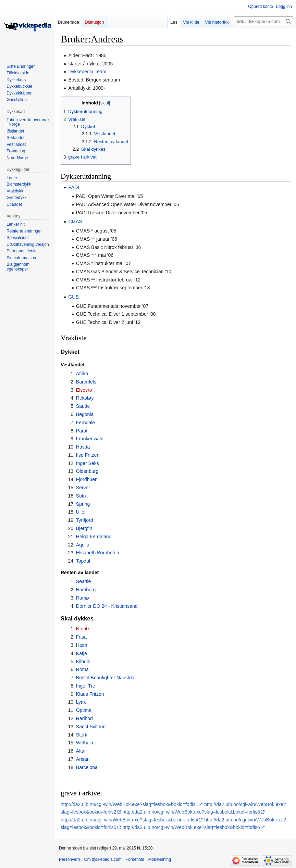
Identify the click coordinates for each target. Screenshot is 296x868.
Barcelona (87, 767)
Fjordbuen (87, 479)
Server (83, 488)
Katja (82, 653)
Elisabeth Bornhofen (98, 553)
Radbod (84, 718)
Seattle (84, 581)
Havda (83, 447)
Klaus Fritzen (90, 694)
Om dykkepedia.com (103, 859)
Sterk (82, 735)
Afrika (82, 374)
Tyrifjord (85, 520)
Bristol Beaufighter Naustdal (106, 678)
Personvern (69, 859)
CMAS (75, 222)
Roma (82, 669)
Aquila (83, 545)
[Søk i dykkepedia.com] (264, 21)
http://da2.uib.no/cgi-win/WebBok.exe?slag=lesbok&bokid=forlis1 (129, 804)
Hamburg (86, 590)
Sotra (82, 496)
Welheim (85, 743)
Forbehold (135, 859)
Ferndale (85, 423)
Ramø (83, 598)
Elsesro (84, 390)
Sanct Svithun (91, 727)
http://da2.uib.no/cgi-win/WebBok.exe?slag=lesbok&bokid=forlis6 (191, 827)
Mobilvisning (160, 859)
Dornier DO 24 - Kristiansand (107, 606)
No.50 (82, 629)
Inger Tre (86, 686)
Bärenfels (86, 382)
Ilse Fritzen (88, 455)
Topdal (83, 561)
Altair (82, 751)
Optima (84, 710)
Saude (83, 406)
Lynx (81, 702)
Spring (83, 504)
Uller (81, 512)
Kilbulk (83, 662)
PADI (74, 187)
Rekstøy (85, 398)
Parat (82, 431)
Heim (82, 645)
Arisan (83, 759)
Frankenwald (90, 439)
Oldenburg (87, 471)
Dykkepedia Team (87, 72)
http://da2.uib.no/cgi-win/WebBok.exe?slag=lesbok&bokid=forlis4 (129, 820)
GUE (73, 297)
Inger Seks (88, 463)
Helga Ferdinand (94, 537)
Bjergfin (84, 528)
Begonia (85, 414)
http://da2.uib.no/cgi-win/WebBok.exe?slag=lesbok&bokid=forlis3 (191, 812)
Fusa (81, 637)
